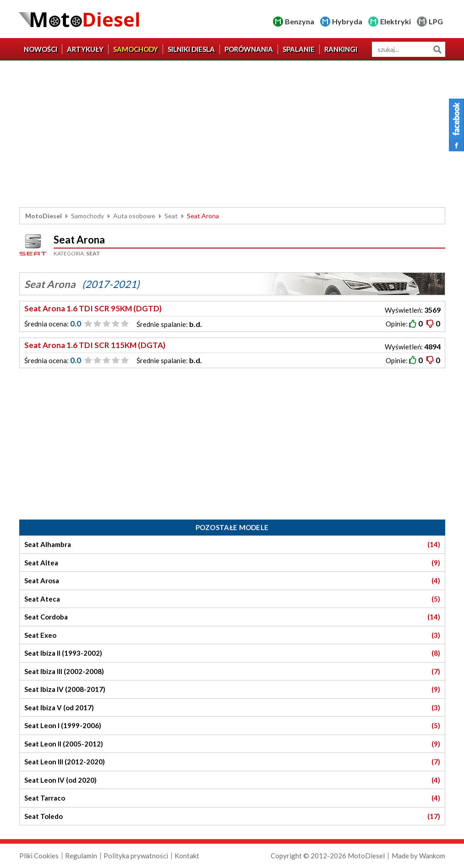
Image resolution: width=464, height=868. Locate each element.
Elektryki (396, 21)
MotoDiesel (44, 216)
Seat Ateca (232, 599)
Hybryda (347, 21)
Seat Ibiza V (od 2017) (232, 708)
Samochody (136, 49)
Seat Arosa (232, 581)
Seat (171, 216)
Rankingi (341, 49)
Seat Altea (232, 563)
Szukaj (438, 49)
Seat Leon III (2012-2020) (232, 762)
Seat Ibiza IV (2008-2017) (232, 689)
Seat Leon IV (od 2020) (232, 780)
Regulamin (81, 856)
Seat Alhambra (232, 545)
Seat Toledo (232, 816)
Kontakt (187, 856)
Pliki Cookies (39, 856)
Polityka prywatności (136, 856)
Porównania (249, 49)
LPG (436, 21)
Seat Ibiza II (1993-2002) (232, 653)
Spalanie (299, 49)
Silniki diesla (191, 49)
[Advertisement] (232, 134)
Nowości (41, 49)
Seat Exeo (232, 635)
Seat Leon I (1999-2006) (232, 726)
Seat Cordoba (232, 617)
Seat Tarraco (232, 798)
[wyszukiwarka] (409, 49)
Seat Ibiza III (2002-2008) (232, 672)
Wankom (432, 856)
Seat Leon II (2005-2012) (232, 744)
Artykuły (85, 49)
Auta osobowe (134, 216)
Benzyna (300, 21)
